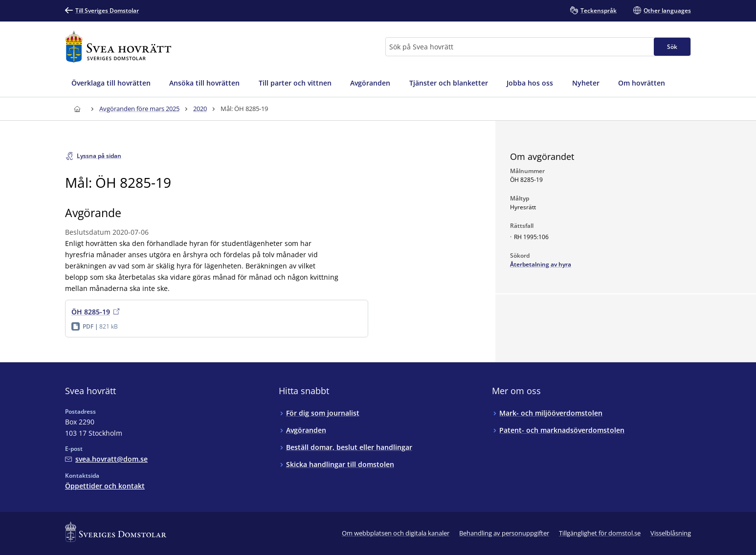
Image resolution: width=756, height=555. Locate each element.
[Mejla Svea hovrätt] (106, 459)
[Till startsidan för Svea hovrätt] (118, 47)
